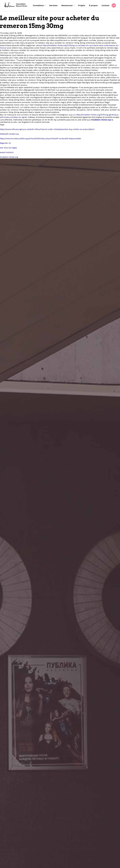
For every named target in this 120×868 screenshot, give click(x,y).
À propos (93, 5)
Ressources (68, 5)
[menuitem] (40, 5)
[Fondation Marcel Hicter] (16, 5)
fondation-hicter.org (101, 120)
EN (114, 5)
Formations (39, 5)
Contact (105, 5)
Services (53, 5)
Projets (82, 5)
